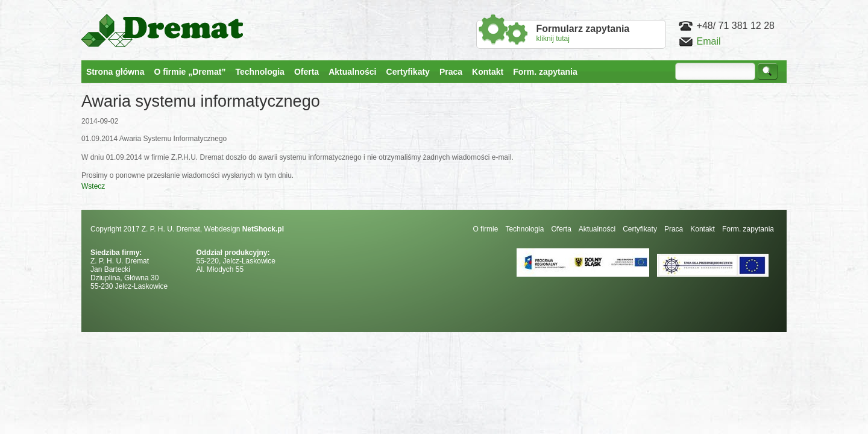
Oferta (561, 229)
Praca (674, 229)
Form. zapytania (748, 229)
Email (709, 41)
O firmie (485, 229)
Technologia (524, 229)
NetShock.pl (263, 229)
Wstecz (93, 186)
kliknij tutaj (583, 33)
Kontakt (703, 229)
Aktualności (597, 229)
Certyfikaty (640, 229)
